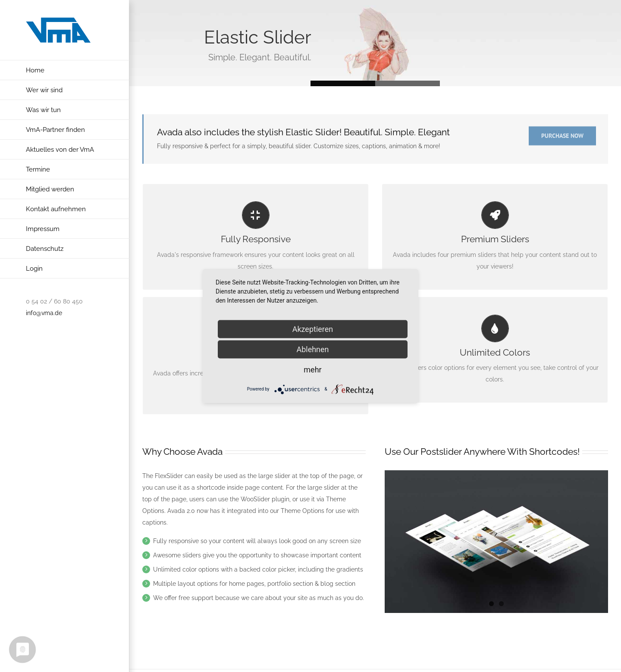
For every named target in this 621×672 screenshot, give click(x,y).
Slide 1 (408, 83)
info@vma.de (44, 313)
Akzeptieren (313, 329)
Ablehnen (312, 349)
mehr (312, 369)
